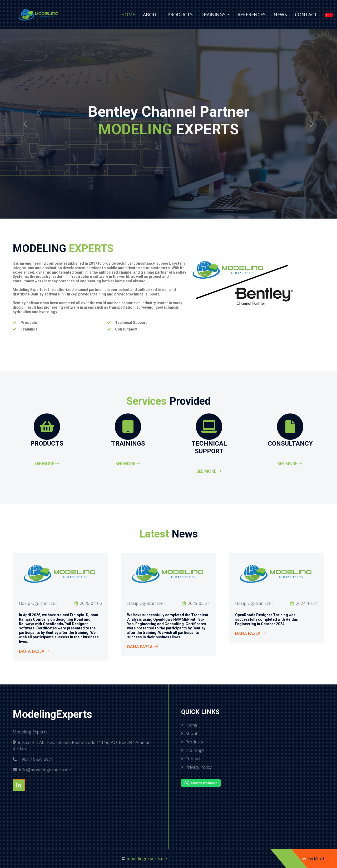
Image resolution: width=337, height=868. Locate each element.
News (280, 14)
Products (180, 14)
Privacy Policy (196, 767)
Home (128, 14)
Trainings (213, 14)
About (151, 14)
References (252, 14)
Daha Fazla (34, 651)
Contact (306, 14)
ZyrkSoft (316, 859)
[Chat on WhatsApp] (214, 783)
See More (47, 463)
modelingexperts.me (147, 859)
